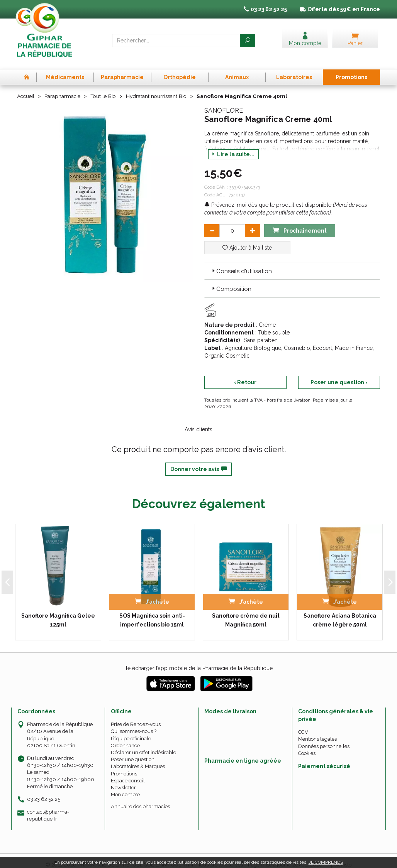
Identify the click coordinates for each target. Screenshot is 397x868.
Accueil (26, 88)
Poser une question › (339, 374)
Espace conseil (128, 772)
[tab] (292, 262)
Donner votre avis (198, 461)
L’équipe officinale (131, 730)
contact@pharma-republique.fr (48, 807)
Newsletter (123, 779)
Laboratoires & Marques (138, 758)
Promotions (124, 765)
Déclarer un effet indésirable (143, 744)
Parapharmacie (64, 88)
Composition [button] (231, 281)
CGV (303, 724)
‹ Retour (245, 374)
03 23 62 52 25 (44, 791)
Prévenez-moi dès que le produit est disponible (268, 196)
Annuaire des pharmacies (140, 798)
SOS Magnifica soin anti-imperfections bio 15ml (152, 612)
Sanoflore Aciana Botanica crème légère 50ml (340, 612)
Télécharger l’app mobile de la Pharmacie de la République (199, 660)
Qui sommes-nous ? (134, 723)
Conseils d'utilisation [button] (241, 263)
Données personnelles (324, 738)
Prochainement (300, 222)
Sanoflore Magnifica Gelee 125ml (58, 612)
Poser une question (133, 751)
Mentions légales (317, 731)
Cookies (307, 745)
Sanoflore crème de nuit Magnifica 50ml (246, 612)
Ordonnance (125, 737)
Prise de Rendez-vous (136, 716)
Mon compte (125, 786)
